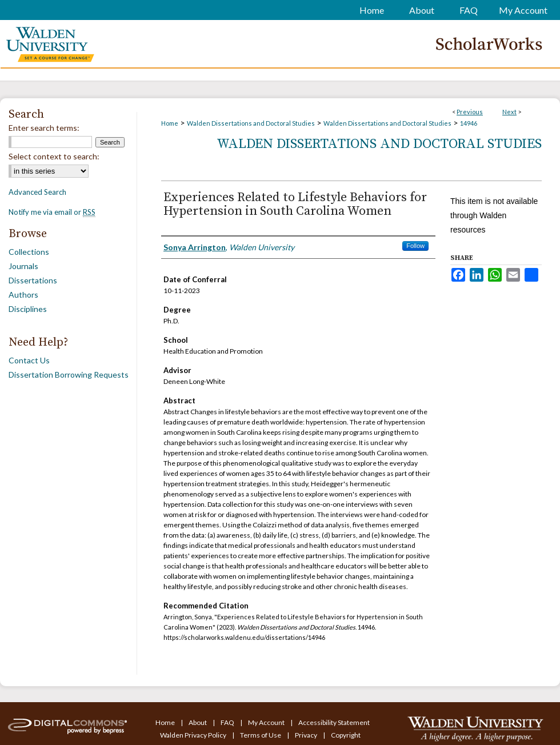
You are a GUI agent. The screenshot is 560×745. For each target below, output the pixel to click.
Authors (23, 295)
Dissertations (33, 280)
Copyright (346, 735)
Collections (29, 252)
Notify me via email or (52, 212)
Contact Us (29, 360)
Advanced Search (37, 192)
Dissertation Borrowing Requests (69, 374)
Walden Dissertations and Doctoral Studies (251, 123)
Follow (415, 246)
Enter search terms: (44, 128)
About (198, 722)
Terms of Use (261, 735)
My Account (267, 722)
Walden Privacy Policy (194, 735)
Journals (23, 266)
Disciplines (28, 309)
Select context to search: (54, 156)
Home (170, 123)
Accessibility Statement (334, 722)
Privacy (307, 735)
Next (509, 112)
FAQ (228, 722)
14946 (469, 123)
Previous (470, 112)
